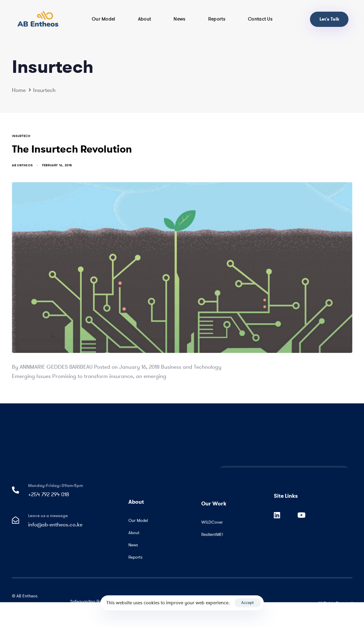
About (145, 19)
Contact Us (260, 19)
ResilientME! (212, 542)
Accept (248, 603)
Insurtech (21, 136)
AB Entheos (22, 165)
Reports (217, 19)
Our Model (103, 19)
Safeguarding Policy (89, 603)
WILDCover (212, 530)
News (179, 19)
